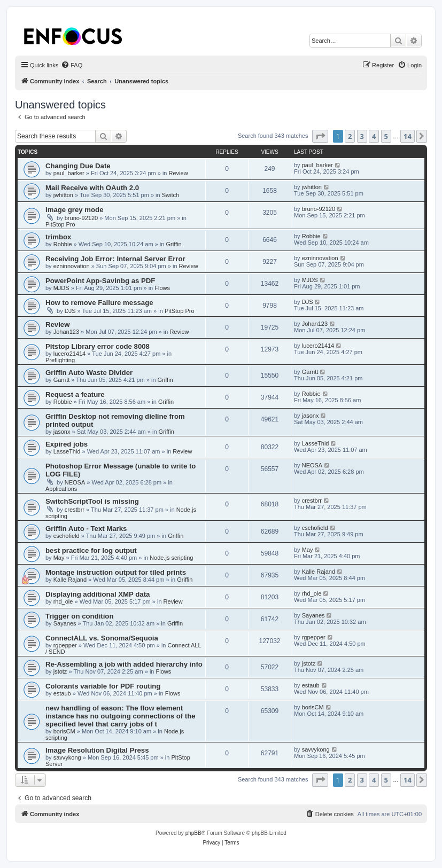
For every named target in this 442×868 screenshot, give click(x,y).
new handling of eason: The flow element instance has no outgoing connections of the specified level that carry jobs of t (121, 716)
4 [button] (374, 136)
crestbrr (75, 510)
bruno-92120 (81, 218)
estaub (62, 693)
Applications (61, 489)
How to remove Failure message (99, 303)
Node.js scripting (171, 558)
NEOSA (75, 482)
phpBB (193, 833)
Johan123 (66, 332)
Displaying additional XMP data (98, 594)
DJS (70, 311)
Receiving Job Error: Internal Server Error (115, 259)
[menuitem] (72, 65)
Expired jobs (67, 444)
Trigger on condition (79, 616)
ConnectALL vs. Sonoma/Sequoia (102, 638)
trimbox (58, 237)
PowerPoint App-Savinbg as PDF (100, 281)
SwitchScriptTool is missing (92, 501)
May (59, 558)
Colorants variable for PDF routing (103, 686)
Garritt (62, 380)
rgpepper (65, 645)
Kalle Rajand (70, 580)
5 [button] (386, 136)
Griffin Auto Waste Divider (89, 373)
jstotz (60, 671)
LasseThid (67, 451)
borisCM (64, 731)
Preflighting (60, 360)
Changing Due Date (78, 166)
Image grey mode (74, 210)
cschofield (67, 536)
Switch (170, 195)
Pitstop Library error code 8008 (98, 346)
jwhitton (63, 195)
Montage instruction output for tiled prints (116, 572)
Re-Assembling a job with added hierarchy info (124, 664)
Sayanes (65, 623)
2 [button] (350, 136)
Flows (162, 288)
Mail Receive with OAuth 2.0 (92, 188)
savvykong (67, 757)
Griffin (173, 244)
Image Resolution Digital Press (97, 750)
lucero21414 (70, 354)
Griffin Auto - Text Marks (86, 529)
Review (179, 173)
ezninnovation (72, 266)
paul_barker (69, 173)
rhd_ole (63, 601)
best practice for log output (91, 550)
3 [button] (362, 136)
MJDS (61, 288)
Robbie (63, 244)
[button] (320, 136)
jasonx (62, 432)
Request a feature (75, 394)
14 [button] (408, 136)
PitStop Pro (60, 224)
